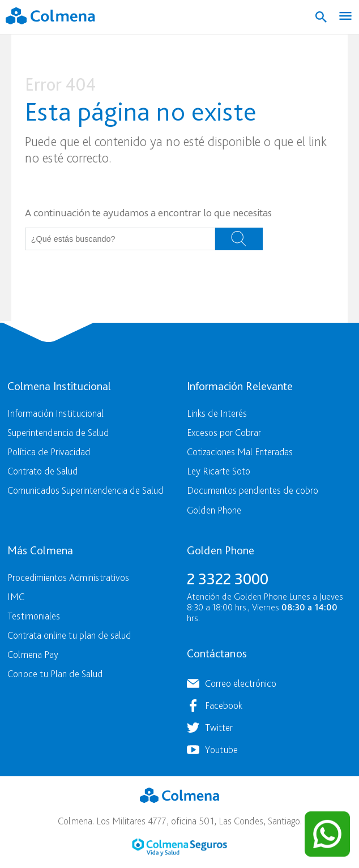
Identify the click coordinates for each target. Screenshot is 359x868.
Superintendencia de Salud (58, 432)
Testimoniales (34, 616)
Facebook (224, 705)
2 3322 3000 (228, 579)
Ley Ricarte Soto (219, 471)
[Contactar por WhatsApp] (327, 834)
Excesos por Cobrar (224, 432)
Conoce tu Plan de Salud (55, 674)
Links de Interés (217, 413)
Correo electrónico (241, 683)
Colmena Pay (33, 654)
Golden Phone (214, 510)
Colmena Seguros (179, 847)
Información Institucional (55, 413)
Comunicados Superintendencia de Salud (85, 490)
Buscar (239, 239)
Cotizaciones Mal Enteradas (240, 452)
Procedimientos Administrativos (68, 577)
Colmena (179, 796)
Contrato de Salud (42, 471)
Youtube (221, 749)
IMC (16, 597)
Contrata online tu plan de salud (69, 635)
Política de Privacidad (49, 452)
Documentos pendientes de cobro (253, 490)
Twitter (219, 727)
